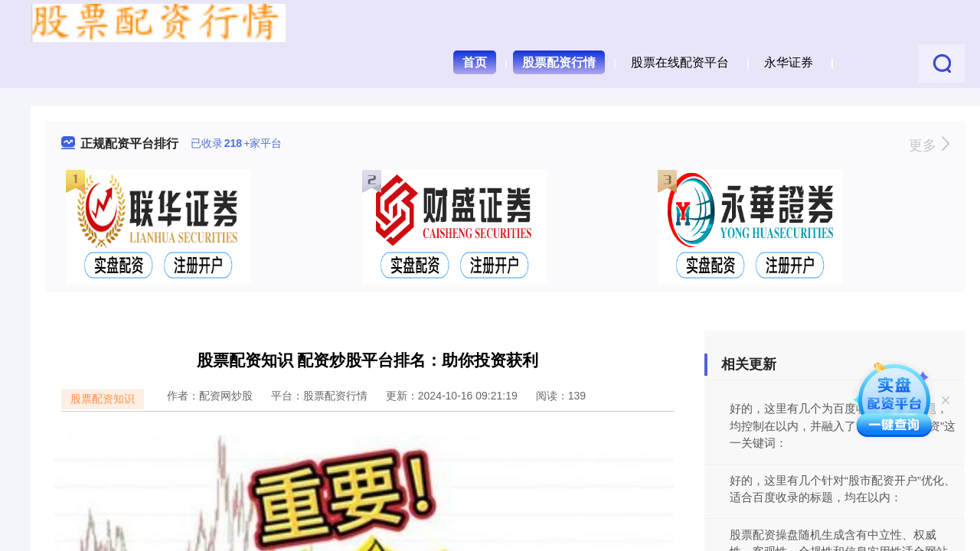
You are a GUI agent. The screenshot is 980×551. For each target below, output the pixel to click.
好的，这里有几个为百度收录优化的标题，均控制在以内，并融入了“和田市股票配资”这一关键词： (843, 425)
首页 (475, 62)
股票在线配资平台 (680, 62)
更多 (929, 145)
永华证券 (789, 62)
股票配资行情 (559, 62)
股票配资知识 (103, 399)
